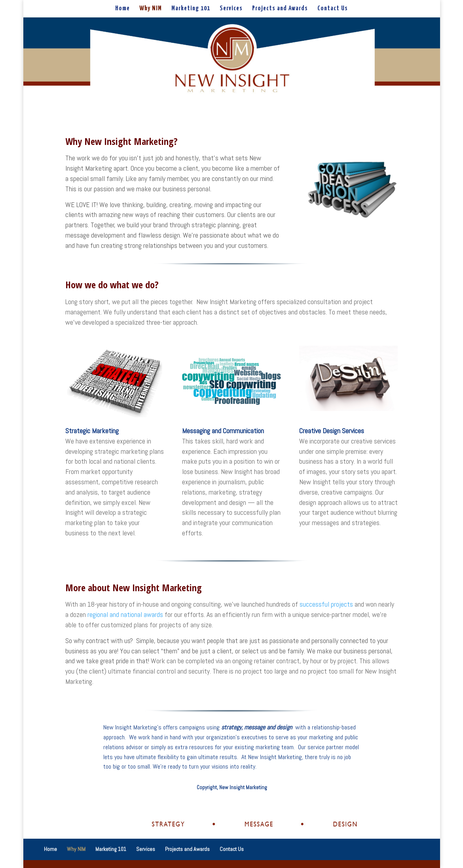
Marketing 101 (191, 9)
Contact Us (333, 9)
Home (122, 9)
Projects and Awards (280, 9)
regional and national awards (125, 614)
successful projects (326, 604)
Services (231, 9)
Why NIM (151, 9)
